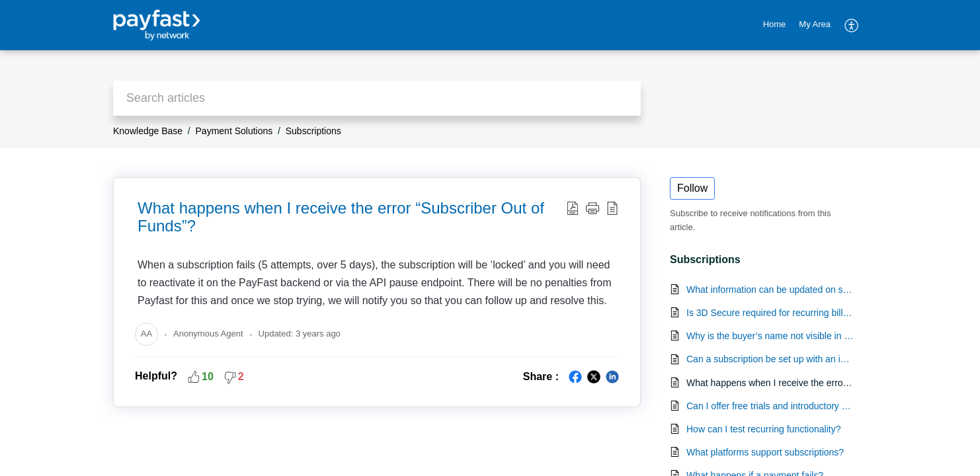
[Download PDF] (573, 208)
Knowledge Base (148, 131)
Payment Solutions (234, 131)
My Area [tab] (815, 24)
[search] (377, 98)
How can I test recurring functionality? (763, 429)
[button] (592, 208)
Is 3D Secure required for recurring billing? (770, 313)
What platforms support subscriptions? (765, 452)
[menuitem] (852, 25)
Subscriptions (313, 131)
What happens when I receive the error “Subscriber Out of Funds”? (341, 217)
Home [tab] (775, 24)
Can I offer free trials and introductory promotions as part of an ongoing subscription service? (770, 406)
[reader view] (612, 208)
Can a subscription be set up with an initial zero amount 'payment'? (770, 359)
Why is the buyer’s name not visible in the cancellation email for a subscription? (770, 336)
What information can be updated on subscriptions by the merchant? (770, 290)
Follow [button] (692, 188)
